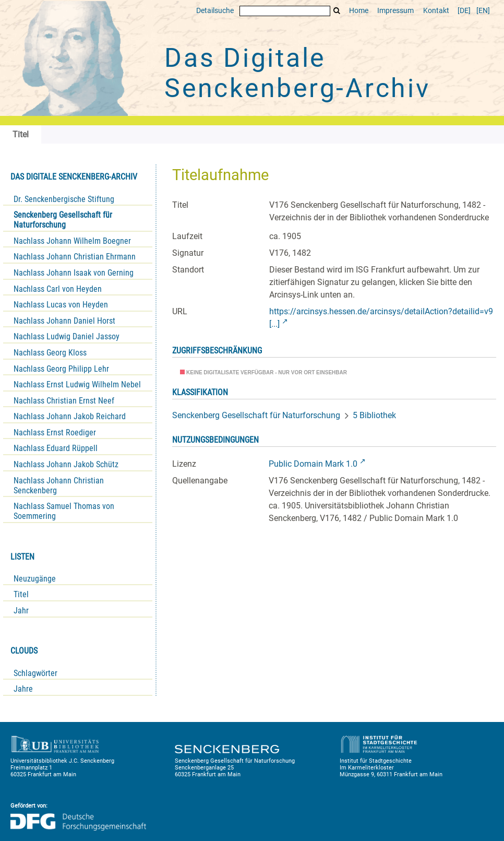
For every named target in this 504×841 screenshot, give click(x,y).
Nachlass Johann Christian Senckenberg (59, 485)
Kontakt (436, 11)
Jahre (23, 689)
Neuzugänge (35, 579)
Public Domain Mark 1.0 (313, 464)
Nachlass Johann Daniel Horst (64, 321)
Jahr (21, 611)
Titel (21, 594)
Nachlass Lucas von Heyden (61, 305)
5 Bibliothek (374, 415)
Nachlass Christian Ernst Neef (64, 401)
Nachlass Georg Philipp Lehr (61, 369)
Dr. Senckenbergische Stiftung (64, 199)
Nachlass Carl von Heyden (58, 289)
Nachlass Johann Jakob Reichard (70, 416)
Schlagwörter (35, 673)
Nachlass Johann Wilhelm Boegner (72, 241)
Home (359, 11)
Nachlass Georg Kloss (50, 353)
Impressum (395, 11)
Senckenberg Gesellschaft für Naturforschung (63, 220)
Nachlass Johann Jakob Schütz (66, 464)
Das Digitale (297, 73)
